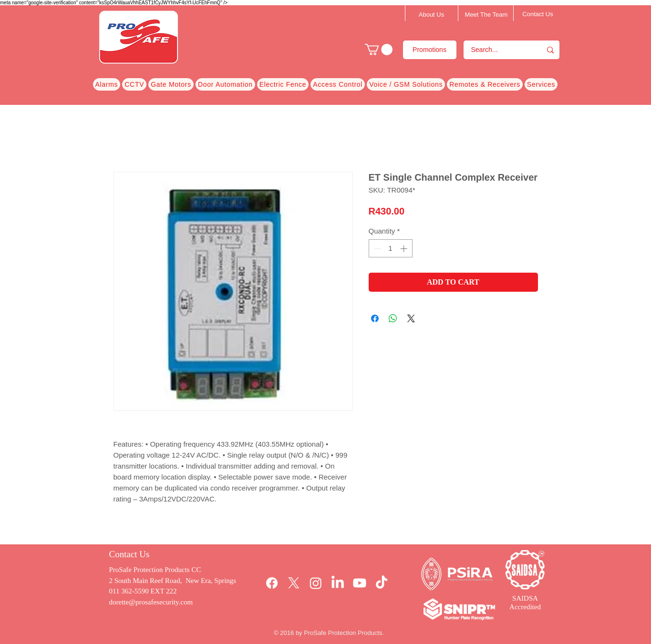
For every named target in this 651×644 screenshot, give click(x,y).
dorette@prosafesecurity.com (151, 602)
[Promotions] (430, 50)
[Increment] (405, 249)
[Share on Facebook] (375, 318)
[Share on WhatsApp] (393, 318)
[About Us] (432, 15)
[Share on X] (411, 318)
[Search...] (496, 50)
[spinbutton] (390, 249)
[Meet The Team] (486, 15)
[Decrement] (377, 249)
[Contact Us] (538, 14)
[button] (379, 50)
